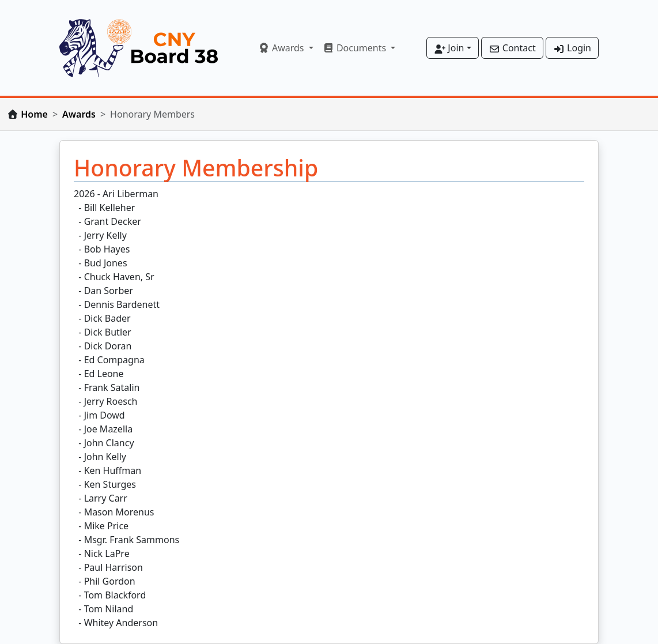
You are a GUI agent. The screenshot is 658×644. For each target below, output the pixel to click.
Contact (512, 48)
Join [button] (449, 48)
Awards (79, 114)
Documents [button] (356, 48)
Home (34, 114)
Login (572, 48)
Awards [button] (282, 48)
